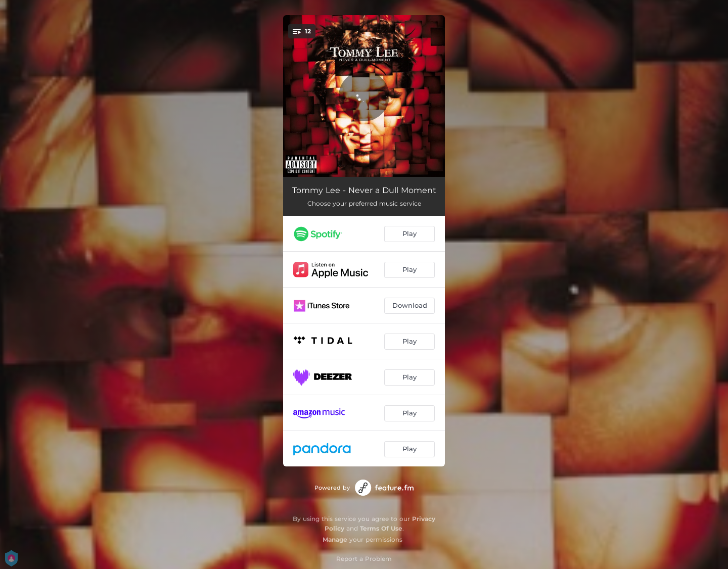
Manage (335, 539)
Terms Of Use (381, 528)
